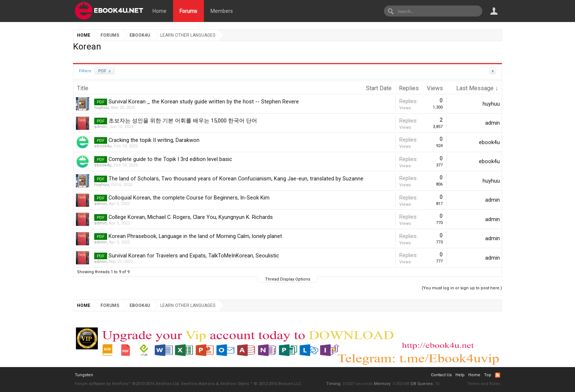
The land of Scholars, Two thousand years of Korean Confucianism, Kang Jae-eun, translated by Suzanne (236, 179)
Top (488, 375)
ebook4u (103, 146)
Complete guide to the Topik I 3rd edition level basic (170, 159)
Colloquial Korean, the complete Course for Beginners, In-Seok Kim (189, 198)
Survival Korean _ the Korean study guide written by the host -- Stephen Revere (204, 102)
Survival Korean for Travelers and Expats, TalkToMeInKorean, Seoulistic (194, 256)
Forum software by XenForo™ (127, 384)
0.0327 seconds (358, 384)
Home (160, 11)
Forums (188, 11)
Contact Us (441, 375)
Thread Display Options (288, 279)
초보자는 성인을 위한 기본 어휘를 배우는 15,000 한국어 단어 (183, 121)
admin (100, 127)
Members (222, 11)
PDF (105, 71)
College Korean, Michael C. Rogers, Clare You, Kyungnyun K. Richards (191, 217)
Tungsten (84, 375)
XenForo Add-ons (198, 384)
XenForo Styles (235, 384)
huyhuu (102, 108)
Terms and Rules (484, 384)
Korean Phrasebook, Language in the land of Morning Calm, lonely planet (195, 236)
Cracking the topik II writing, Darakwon (154, 140)
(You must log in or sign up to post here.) (462, 288)
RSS (498, 375)
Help (460, 375)
